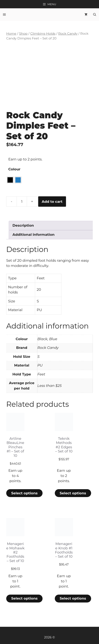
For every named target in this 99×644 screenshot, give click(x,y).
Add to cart (52, 202)
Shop (23, 34)
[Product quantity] (22, 202)
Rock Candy (68, 34)
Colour (14, 169)
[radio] (10, 180)
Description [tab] (23, 225)
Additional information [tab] (34, 235)
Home (11, 34)
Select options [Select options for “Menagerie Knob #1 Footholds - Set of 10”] (73, 598)
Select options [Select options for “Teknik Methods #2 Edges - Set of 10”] (73, 493)
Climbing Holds (43, 34)
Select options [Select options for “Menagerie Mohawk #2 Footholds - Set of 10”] (24, 598)
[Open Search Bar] (95, 15)
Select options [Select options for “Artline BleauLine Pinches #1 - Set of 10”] (24, 493)
